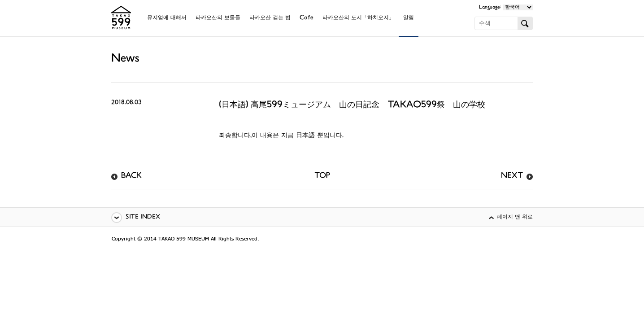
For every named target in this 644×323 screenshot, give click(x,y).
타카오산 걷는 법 (270, 18)
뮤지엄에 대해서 (167, 18)
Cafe (307, 18)
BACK (131, 176)
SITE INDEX (143, 217)
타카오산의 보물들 (218, 18)
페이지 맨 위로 (515, 217)
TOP (322, 176)
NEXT (512, 176)
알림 (409, 18)
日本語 (305, 136)
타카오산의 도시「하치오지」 (358, 18)
